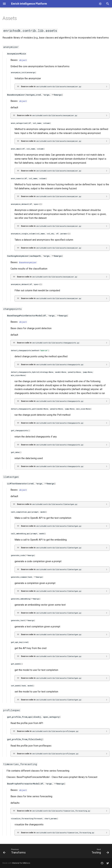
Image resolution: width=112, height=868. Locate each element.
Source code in (51, 86)
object (23, 60)
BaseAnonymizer (28, 262)
